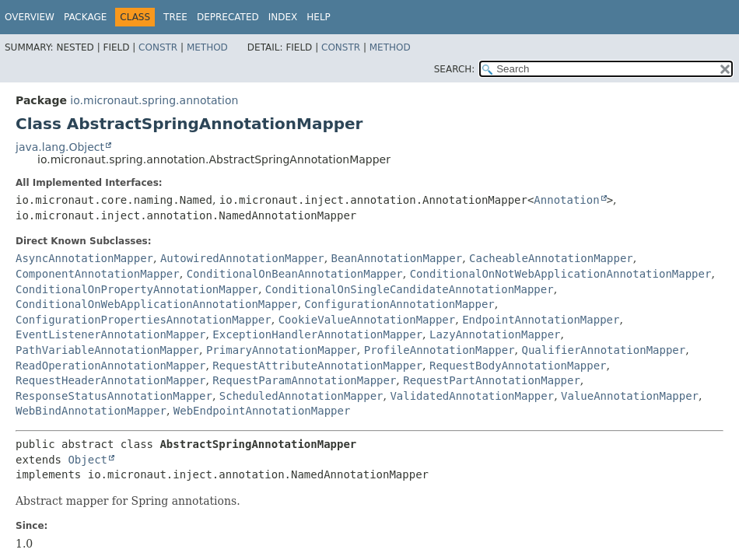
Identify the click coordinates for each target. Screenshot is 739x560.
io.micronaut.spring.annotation (154, 100)
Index (283, 17)
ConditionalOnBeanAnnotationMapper (295, 274)
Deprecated (228, 17)
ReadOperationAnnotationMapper (110, 366)
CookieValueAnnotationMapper (367, 320)
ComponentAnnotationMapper (98, 274)
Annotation (566, 200)
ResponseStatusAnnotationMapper (114, 396)
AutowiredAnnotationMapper (242, 258)
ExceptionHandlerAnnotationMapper (317, 334)
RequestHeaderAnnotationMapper (110, 380)
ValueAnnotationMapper (630, 396)
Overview (30, 17)
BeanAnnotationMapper (397, 258)
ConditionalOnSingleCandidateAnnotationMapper (410, 289)
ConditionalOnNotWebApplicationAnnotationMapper (561, 274)
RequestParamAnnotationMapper (304, 380)
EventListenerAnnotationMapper (110, 334)
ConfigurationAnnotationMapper (399, 304)
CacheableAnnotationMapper (551, 258)
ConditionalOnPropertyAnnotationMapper (137, 289)
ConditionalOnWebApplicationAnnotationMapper (156, 304)
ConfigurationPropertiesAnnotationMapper (144, 320)
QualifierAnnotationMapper (603, 350)
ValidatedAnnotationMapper (472, 396)
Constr (158, 47)
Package (85, 17)
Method (207, 47)
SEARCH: (455, 69)
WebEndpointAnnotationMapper (262, 411)
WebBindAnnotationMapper (91, 411)
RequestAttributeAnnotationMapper (317, 366)
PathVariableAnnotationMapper (107, 350)
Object (88, 460)
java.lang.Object (60, 147)
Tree (175, 17)
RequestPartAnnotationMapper (492, 380)
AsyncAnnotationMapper (84, 258)
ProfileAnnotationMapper (440, 350)
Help (319, 17)
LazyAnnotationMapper (495, 334)
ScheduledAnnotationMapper (301, 396)
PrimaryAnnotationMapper (282, 350)
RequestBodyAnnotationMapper (518, 366)
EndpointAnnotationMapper (541, 320)
